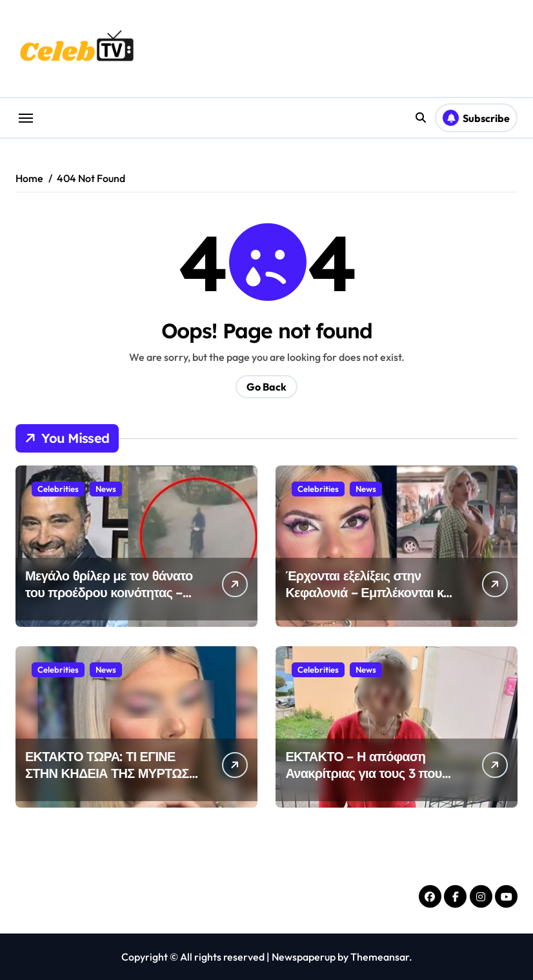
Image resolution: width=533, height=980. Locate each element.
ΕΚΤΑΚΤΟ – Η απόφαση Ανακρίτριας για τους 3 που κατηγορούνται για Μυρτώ (363, 773)
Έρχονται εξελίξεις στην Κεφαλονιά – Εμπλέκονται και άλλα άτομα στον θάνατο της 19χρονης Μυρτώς (369, 601)
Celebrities (58, 489)
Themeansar (380, 957)
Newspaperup (304, 957)
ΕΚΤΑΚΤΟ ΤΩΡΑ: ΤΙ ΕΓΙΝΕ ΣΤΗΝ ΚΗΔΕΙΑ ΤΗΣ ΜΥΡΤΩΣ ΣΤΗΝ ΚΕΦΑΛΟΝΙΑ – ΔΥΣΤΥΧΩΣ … (107, 781)
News (106, 489)
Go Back (266, 387)
